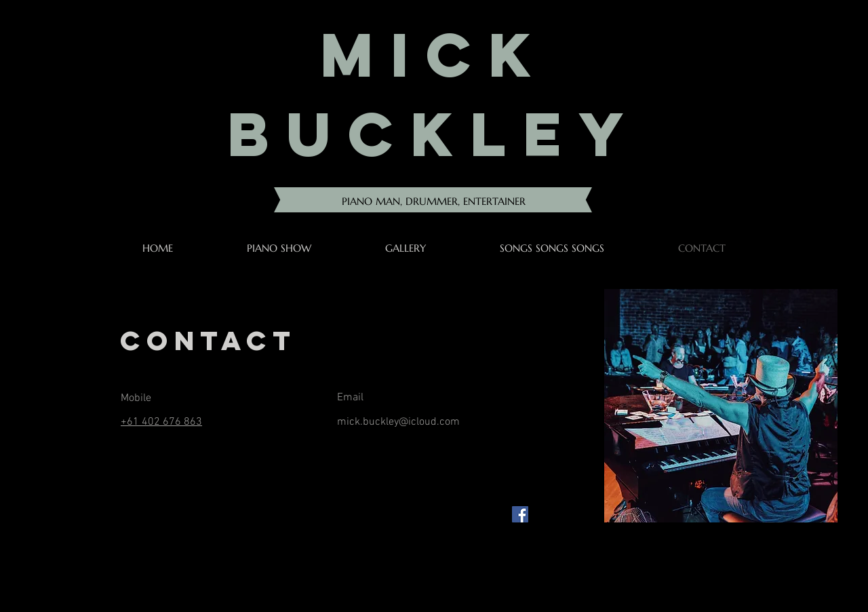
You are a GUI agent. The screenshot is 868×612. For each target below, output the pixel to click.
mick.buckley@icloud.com (398, 422)
